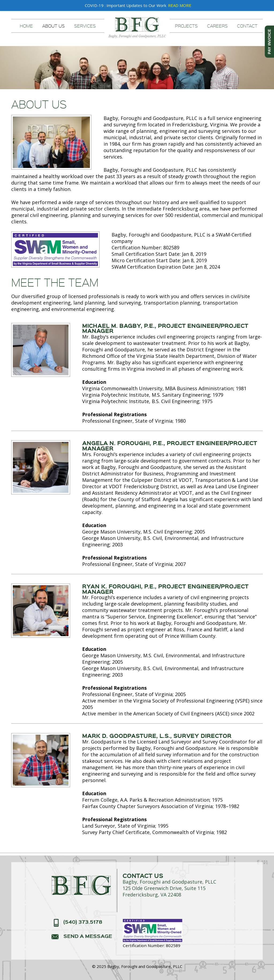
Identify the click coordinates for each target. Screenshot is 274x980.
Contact (247, 26)
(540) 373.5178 (83, 922)
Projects (186, 26)
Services (85, 26)
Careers (217, 26)
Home (26, 26)
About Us (54, 26)
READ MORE (180, 5)
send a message (88, 936)
